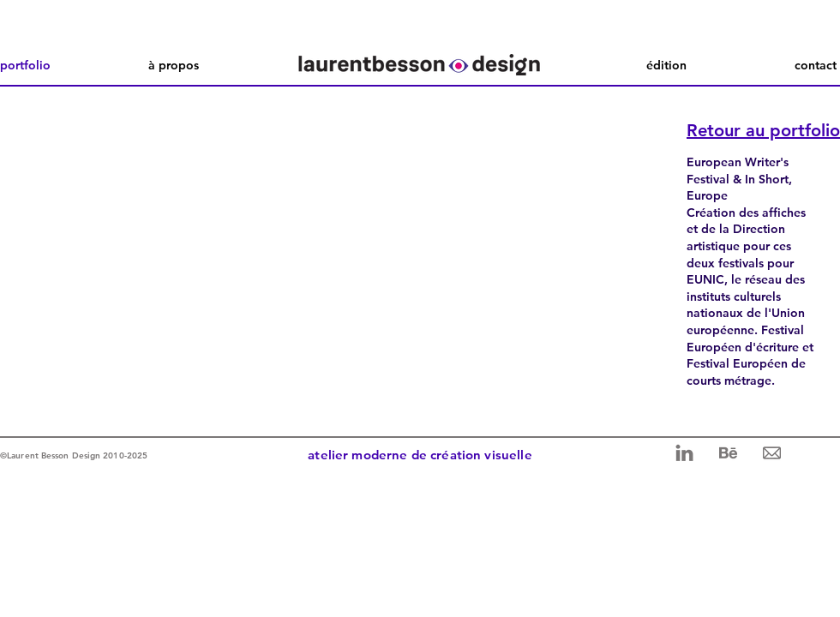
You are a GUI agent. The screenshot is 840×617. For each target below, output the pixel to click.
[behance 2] (728, 453)
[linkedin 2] (684, 453)
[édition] (666, 65)
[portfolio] (36, 65)
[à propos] (174, 65)
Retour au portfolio (763, 130)
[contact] (800, 65)
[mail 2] (772, 453)
